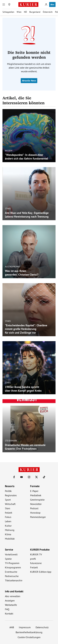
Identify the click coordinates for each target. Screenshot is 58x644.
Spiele (8, 559)
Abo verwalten (13, 596)
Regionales (11, 495)
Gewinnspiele (37, 500)
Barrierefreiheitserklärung (29, 632)
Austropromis (12, 267)
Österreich (48, 12)
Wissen (9, 151)
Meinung (10, 530)
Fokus (8, 517)
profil (33, 559)
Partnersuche (12, 576)
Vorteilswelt (11, 554)
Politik (8, 491)
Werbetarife (11, 605)
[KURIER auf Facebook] (14, 477)
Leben (8, 521)
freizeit (9, 513)
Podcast (34, 508)
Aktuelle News (29, 81)
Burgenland (35, 12)
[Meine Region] (9, 4)
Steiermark (11, 441)
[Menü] (4, 4)
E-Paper (34, 491)
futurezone (36, 563)
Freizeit (34, 567)
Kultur (8, 526)
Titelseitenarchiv (14, 580)
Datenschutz (42, 627)
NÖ (25, 12)
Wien (19, 12)
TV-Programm (12, 563)
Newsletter (36, 504)
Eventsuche (11, 572)
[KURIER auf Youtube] (21, 477)
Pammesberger (38, 517)
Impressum (25, 627)
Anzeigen (10, 601)
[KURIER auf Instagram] (29, 477)
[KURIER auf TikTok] (44, 477)
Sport (8, 500)
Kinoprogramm (13, 567)
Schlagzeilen (8, 12)
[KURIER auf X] (37, 477)
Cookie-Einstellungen (29, 637)
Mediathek (36, 495)
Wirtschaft (10, 504)
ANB (12, 627)
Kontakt (9, 614)
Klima (8, 534)
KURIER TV (36, 554)
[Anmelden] (46, 4)
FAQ (7, 609)
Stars (8, 209)
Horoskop (35, 513)
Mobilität (10, 539)
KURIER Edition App (41, 572)
